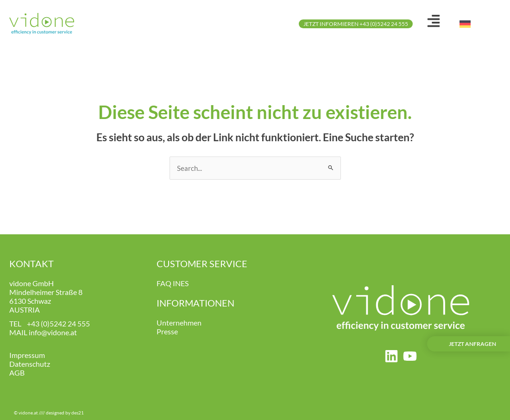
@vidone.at (59, 332)
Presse (167, 331)
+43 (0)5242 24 (51, 323)
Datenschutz (30, 364)
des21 (78, 413)
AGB (17, 373)
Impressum (27, 355)
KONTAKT (31, 263)
